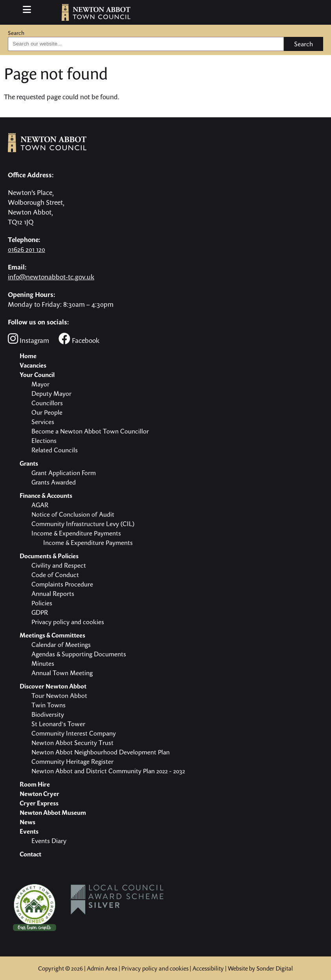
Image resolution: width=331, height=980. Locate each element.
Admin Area (102, 968)
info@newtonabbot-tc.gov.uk (51, 277)
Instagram (28, 339)
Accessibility (208, 968)
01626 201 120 (27, 249)
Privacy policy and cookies (155, 968)
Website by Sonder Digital (260, 968)
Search (16, 33)
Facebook (79, 339)
